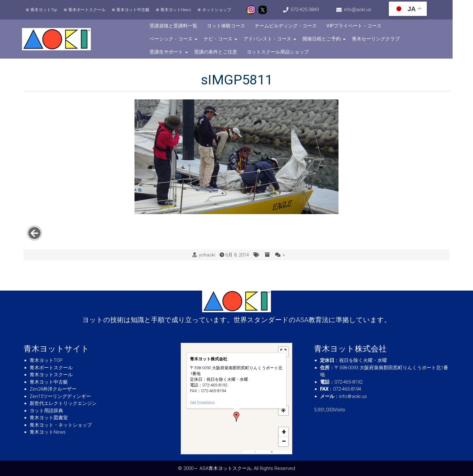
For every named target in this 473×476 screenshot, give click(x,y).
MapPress (249, 452)
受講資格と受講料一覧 (180, 26)
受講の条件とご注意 (178, 52)
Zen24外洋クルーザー (53, 389)
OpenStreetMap (282, 452)
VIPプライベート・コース (361, 26)
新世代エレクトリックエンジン (63, 403)
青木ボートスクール (88, 10)
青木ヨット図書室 (49, 418)
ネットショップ (218, 10)
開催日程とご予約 (274, 39)
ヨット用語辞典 (46, 411)
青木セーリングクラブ (328, 39)
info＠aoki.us (353, 396)
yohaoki (207, 249)
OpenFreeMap (263, 452)
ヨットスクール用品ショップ (240, 52)
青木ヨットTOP (46, 360)
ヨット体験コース (233, 26)
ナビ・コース (171, 39)
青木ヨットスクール (51, 375)
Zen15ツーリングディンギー (60, 396)
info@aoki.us (372, 10)
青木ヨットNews (177, 10)
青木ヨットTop (45, 10)
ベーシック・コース (419, 26)
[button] (236, 417)
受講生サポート (378, 39)
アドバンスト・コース (220, 39)
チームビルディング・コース (292, 26)
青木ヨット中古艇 (134, 10)
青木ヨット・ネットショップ (61, 425)
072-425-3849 (315, 10)
